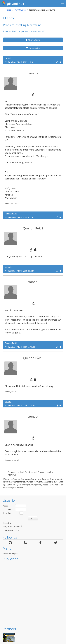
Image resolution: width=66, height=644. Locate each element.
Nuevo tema (33, 40)
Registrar (7, 523)
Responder (33, 48)
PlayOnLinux (20, 10)
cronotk (8, 58)
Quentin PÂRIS (11, 213)
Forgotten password (13, 526)
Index (20, 472)
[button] (62, 3)
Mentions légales (11, 553)
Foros (8, 10)
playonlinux (13, 3)
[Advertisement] (32, 594)
